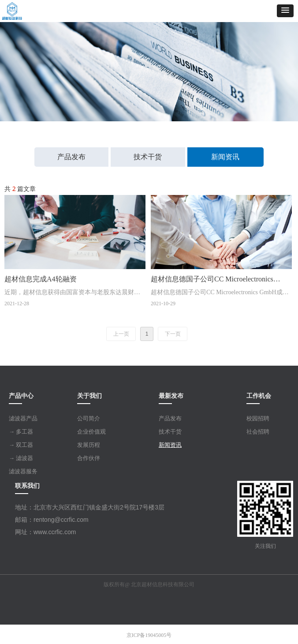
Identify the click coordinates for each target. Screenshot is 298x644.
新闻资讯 (225, 157)
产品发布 (71, 157)
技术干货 (148, 157)
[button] (285, 11)
